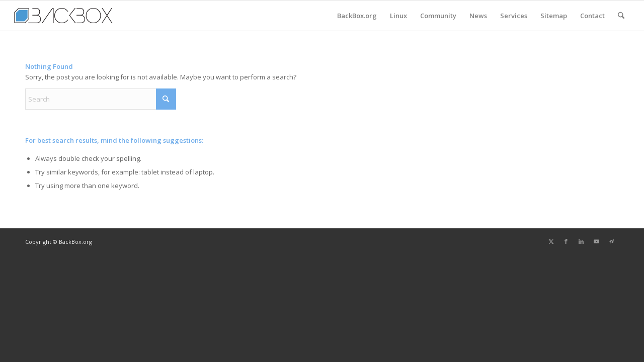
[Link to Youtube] (596, 241)
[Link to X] (551, 241)
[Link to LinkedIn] (581, 241)
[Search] (621, 16)
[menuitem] (357, 16)
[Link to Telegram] (611, 241)
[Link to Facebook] (566, 241)
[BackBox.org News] (63, 16)
